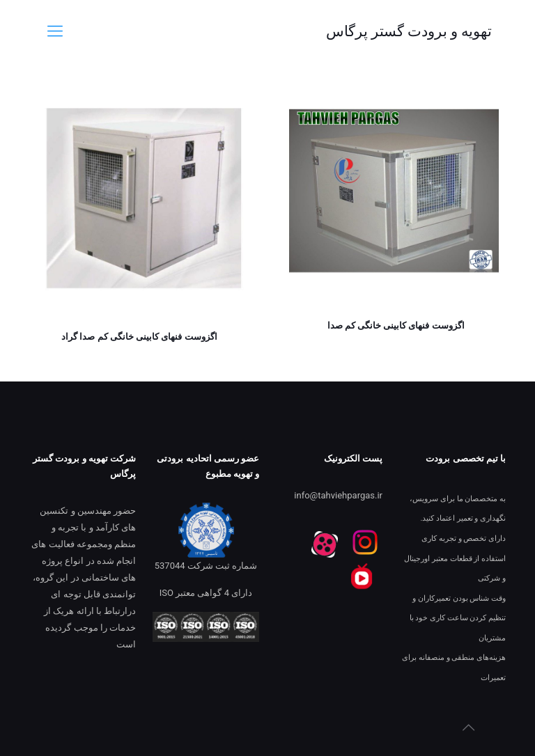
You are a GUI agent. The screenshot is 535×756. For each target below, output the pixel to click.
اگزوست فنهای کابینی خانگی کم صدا (396, 325)
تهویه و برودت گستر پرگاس (409, 31)
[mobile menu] (55, 31)
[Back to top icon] (468, 727)
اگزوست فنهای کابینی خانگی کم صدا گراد (139, 337)
